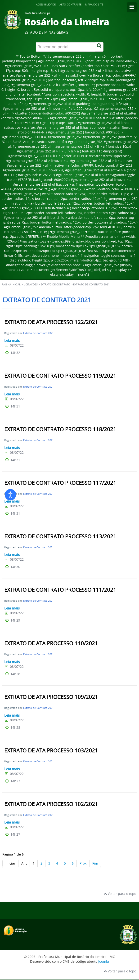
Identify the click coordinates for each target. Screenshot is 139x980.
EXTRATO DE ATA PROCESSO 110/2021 (51, 643)
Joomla (104, 961)
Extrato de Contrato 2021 (38, 333)
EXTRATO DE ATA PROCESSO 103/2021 (51, 751)
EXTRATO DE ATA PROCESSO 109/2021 (51, 697)
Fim (95, 863)
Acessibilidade (46, 4)
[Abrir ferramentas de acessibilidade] (10, 495)
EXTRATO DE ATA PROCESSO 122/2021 (51, 322)
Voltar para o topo (120, 894)
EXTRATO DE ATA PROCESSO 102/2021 (51, 804)
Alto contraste (70, 4)
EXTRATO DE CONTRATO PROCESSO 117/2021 (60, 483)
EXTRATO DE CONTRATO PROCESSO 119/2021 (60, 376)
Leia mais (12, 340)
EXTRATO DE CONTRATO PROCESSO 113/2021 (60, 536)
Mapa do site (94, 4)
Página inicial (11, 284)
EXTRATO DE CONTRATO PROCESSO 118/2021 (60, 429)
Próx (83, 863)
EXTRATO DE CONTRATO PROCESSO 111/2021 (60, 590)
